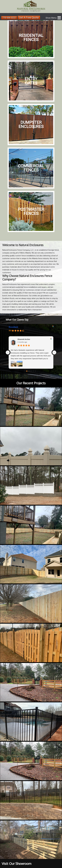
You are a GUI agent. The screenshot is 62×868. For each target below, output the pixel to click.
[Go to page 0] (27, 371)
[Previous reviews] (8, 352)
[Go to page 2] (31, 371)
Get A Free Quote (29, 18)
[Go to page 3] (33, 371)
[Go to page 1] (29, 371)
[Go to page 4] (35, 371)
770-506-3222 (9, 18)
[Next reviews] (54, 352)
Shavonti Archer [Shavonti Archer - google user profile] (24, 339)
